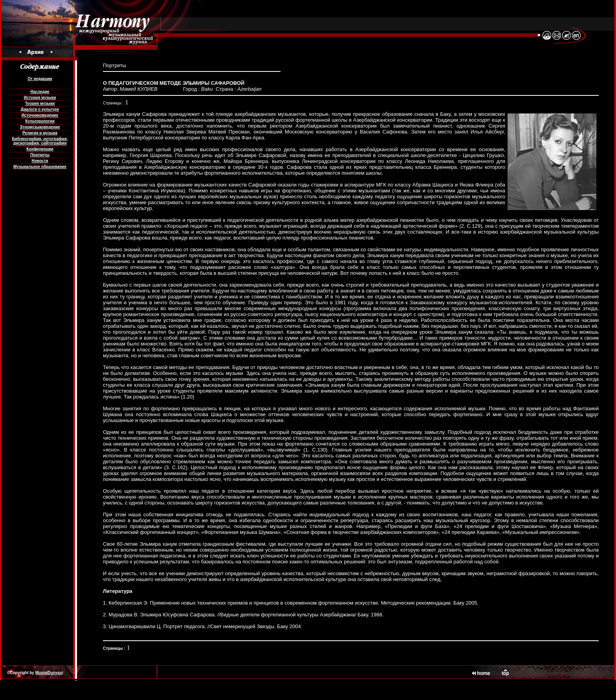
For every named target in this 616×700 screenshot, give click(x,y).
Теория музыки (40, 103)
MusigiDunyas (49, 673)
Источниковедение (40, 115)
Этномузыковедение (40, 127)
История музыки (40, 98)
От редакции (40, 79)
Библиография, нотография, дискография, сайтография (40, 141)
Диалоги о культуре (40, 109)
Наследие (40, 92)
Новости (40, 161)
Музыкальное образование (40, 167)
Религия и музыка (40, 133)
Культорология (40, 121)
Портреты (40, 155)
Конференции (40, 149)
